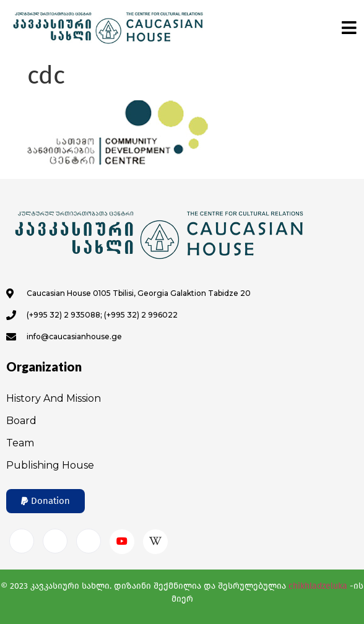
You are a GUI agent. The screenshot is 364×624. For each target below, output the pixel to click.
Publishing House (50, 465)
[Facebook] (22, 541)
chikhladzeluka (318, 586)
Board (21, 421)
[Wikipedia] (155, 542)
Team (20, 443)
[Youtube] (122, 542)
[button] (45, 501)
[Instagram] (55, 541)
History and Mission (54, 398)
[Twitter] (89, 541)
